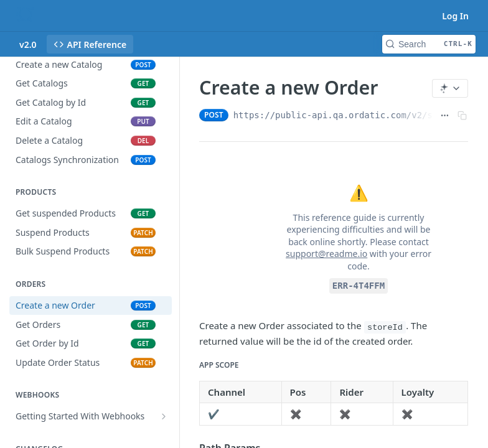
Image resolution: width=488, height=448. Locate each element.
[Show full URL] (445, 115)
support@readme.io (326, 254)
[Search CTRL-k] (429, 44)
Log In (455, 16)
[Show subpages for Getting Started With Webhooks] (164, 416)
